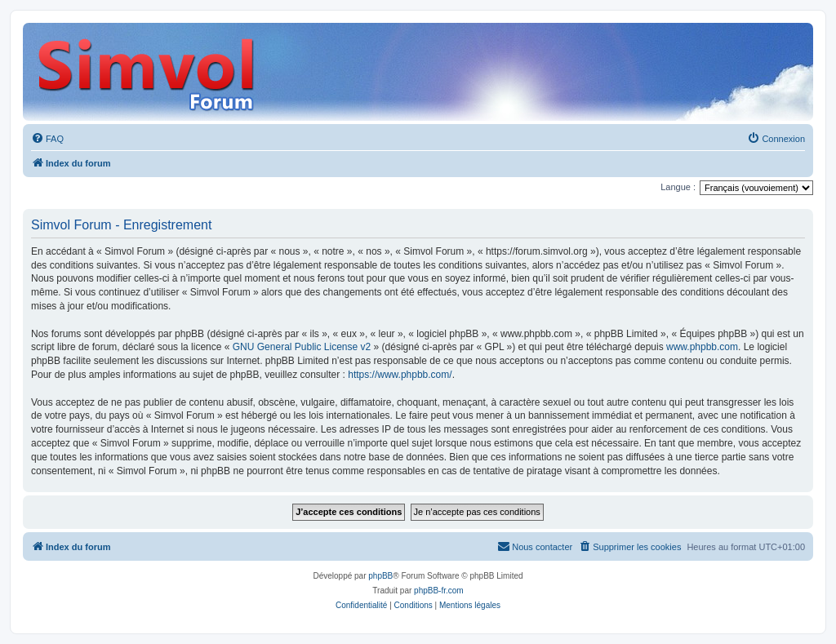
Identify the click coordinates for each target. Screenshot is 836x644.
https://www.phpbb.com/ (400, 375)
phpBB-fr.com (439, 591)
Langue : (678, 187)
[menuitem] (47, 139)
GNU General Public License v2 (302, 347)
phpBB (380, 576)
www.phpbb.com (702, 347)
